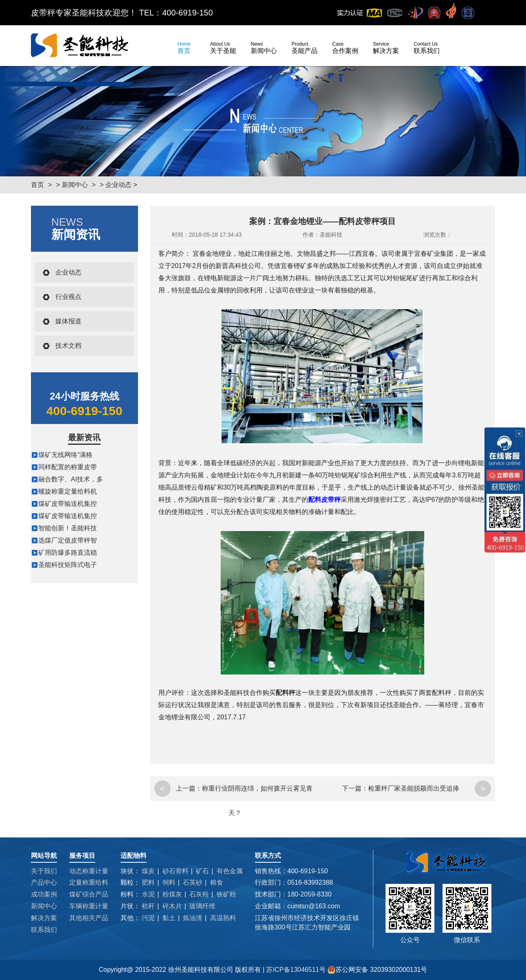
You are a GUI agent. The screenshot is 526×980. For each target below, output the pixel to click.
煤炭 (148, 871)
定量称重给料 (89, 882)
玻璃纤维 (202, 906)
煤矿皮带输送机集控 (68, 504)
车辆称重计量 (89, 906)
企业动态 (118, 185)
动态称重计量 (89, 871)
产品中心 (44, 882)
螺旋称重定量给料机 (68, 491)
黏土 (169, 918)
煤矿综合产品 (89, 894)
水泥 (148, 894)
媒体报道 (68, 321)
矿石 (202, 871)
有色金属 (230, 871)
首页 (184, 48)
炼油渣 (193, 918)
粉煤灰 (172, 894)
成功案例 (44, 894)
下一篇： (355, 788)
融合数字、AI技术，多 (71, 479)
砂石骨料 (175, 871)
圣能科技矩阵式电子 (68, 565)
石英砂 (193, 882)
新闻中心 (264, 48)
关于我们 (44, 871)
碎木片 (172, 906)
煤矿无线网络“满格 (65, 455)
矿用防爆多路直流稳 (68, 553)
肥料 (148, 882)
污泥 (148, 918)
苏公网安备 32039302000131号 (377, 970)
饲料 (169, 882)
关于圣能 (223, 48)
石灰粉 (199, 894)
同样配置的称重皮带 (68, 467)
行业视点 (68, 297)
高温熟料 (223, 918)
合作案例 (345, 48)
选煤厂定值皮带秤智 (68, 540)
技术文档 (68, 346)
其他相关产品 (89, 918)
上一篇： (189, 788)
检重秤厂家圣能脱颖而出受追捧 (414, 788)
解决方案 (386, 48)
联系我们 (427, 48)
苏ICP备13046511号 (297, 970)
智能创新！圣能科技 (68, 528)
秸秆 (148, 906)
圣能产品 (305, 48)
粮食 (217, 882)
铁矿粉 (226, 894)
